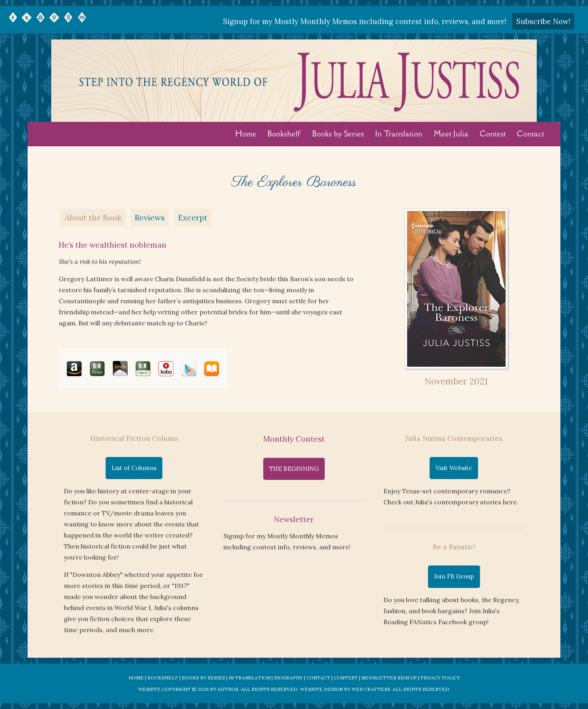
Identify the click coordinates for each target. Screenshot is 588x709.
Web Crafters (371, 689)
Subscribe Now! (543, 21)
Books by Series (338, 134)
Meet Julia (451, 134)
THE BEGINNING (294, 469)
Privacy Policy (440, 678)
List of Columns (134, 468)
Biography (288, 678)
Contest (493, 134)
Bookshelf (285, 134)
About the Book (93, 217)
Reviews (150, 217)
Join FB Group (454, 576)
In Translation (399, 134)
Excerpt (193, 217)
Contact (531, 134)
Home (246, 134)
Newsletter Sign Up (389, 678)
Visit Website (454, 468)
